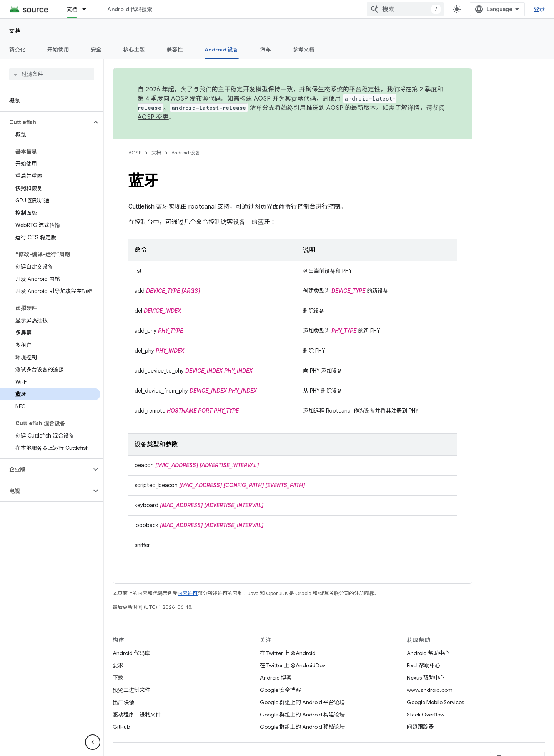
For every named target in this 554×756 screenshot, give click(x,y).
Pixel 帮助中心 (423, 665)
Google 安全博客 (280, 690)
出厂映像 (123, 702)
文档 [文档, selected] (72, 9)
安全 (96, 50)
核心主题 (134, 50)
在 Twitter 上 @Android (288, 653)
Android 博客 (276, 678)
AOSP (135, 153)
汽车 (266, 50)
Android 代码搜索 (130, 9)
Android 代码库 (131, 653)
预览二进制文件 (131, 690)
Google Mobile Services (435, 702)
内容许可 (188, 593)
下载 (118, 678)
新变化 (17, 50)
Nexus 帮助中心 (426, 678)
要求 (118, 665)
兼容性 (175, 50)
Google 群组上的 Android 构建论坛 (302, 715)
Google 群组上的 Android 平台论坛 (302, 702)
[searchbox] (52, 74)
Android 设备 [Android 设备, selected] (222, 50)
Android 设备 (186, 153)
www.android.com (430, 690)
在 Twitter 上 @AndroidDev (293, 665)
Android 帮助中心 (428, 653)
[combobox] (477, 9)
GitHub (121, 727)
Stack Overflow (426, 715)
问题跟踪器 (420, 727)
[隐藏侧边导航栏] (93, 742)
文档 (15, 31)
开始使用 (58, 50)
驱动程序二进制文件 (137, 715)
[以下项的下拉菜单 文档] (88, 9)
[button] (46, 122)
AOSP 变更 (153, 117)
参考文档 (304, 50)
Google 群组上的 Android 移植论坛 (302, 727)
